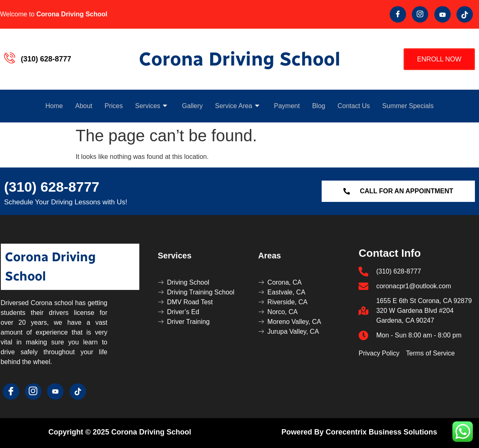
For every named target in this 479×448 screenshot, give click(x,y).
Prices (114, 106)
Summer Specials (408, 106)
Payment (287, 106)
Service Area (237, 106)
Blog (319, 106)
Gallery (192, 106)
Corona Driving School (240, 59)
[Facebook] (398, 14)
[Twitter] (420, 14)
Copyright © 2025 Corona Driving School (120, 432)
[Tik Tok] (465, 14)
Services (151, 106)
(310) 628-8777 (52, 187)
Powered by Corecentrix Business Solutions (359, 432)
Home (54, 106)
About (84, 106)
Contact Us (354, 106)
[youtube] (443, 14)
